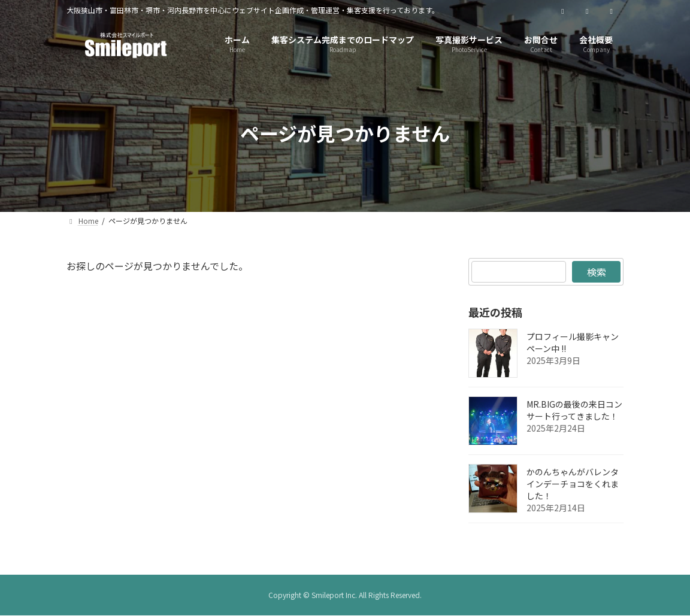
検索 (596, 272)
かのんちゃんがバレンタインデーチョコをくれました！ (573, 484)
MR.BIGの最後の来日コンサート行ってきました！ (574, 410)
